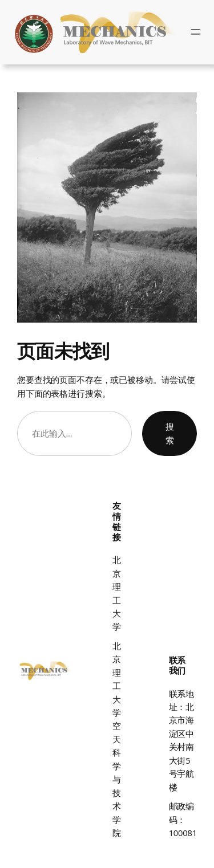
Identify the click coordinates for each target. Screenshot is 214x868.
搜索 (170, 433)
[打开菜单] (196, 32)
